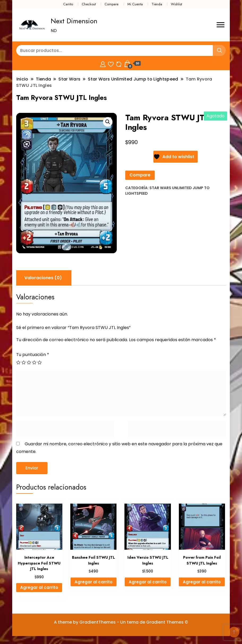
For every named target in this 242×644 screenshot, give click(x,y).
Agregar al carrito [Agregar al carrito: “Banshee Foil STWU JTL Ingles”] (94, 582)
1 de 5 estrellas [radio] (18, 362)
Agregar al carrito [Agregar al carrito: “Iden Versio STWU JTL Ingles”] (148, 582)
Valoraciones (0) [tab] (43, 278)
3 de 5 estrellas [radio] (29, 362)
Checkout (89, 4)
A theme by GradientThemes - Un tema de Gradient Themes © (121, 622)
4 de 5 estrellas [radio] (34, 362)
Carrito (68, 4)
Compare (111, 4)
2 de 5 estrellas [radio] (24, 362)
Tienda (157, 4)
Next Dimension (74, 21)
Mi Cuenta (135, 4)
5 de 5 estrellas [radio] (40, 362)
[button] (108, 122)
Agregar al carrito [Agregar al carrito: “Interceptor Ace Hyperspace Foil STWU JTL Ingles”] (39, 587)
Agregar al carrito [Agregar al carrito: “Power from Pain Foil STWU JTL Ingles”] (202, 582)
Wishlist (176, 4)
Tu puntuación (33, 355)
